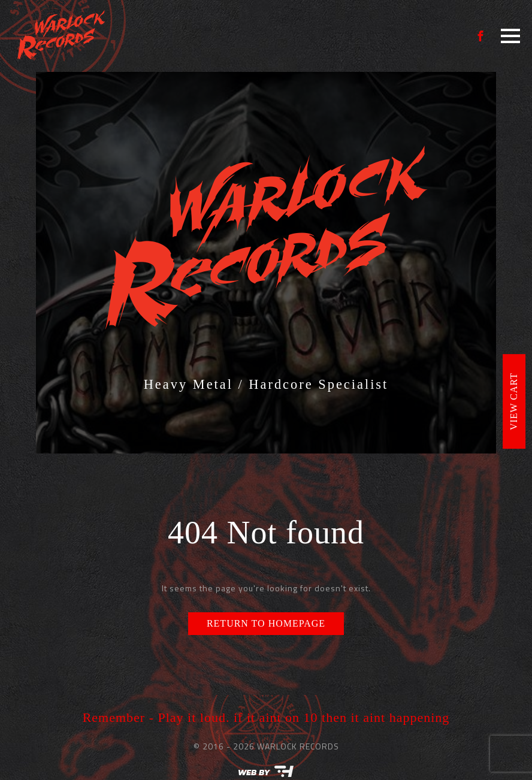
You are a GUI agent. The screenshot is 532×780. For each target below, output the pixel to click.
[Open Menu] (510, 36)
